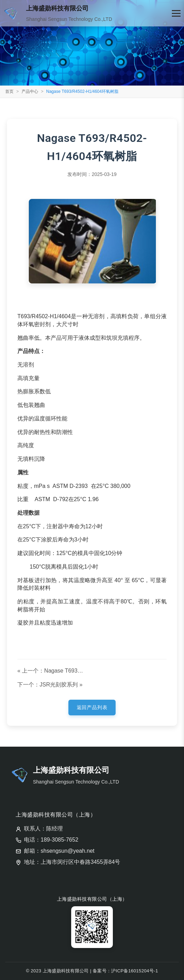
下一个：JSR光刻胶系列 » (50, 685)
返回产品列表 (92, 707)
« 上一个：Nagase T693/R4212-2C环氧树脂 (51, 671)
